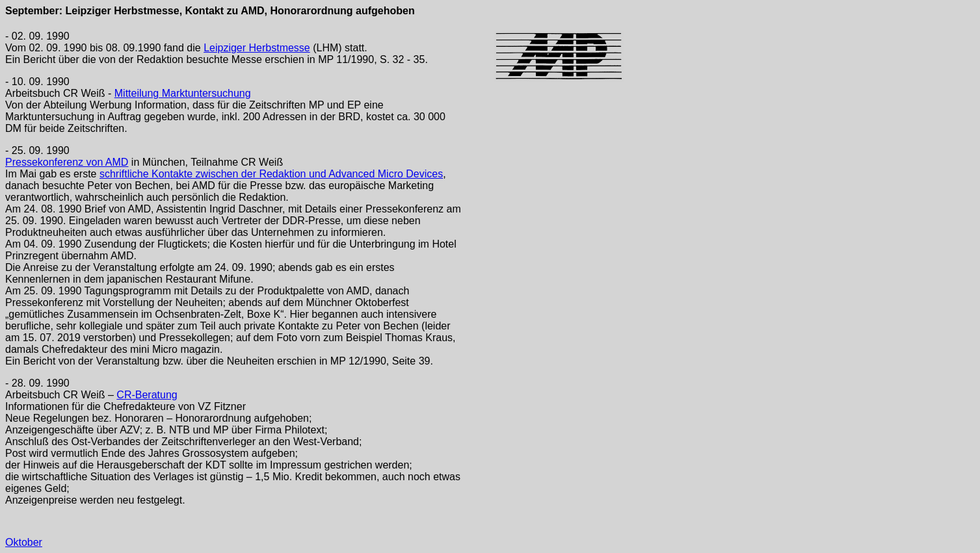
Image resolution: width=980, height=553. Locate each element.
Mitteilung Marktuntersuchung (183, 93)
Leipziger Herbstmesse (257, 48)
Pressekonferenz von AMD (67, 162)
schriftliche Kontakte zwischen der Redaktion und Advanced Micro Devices (271, 174)
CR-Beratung (147, 395)
